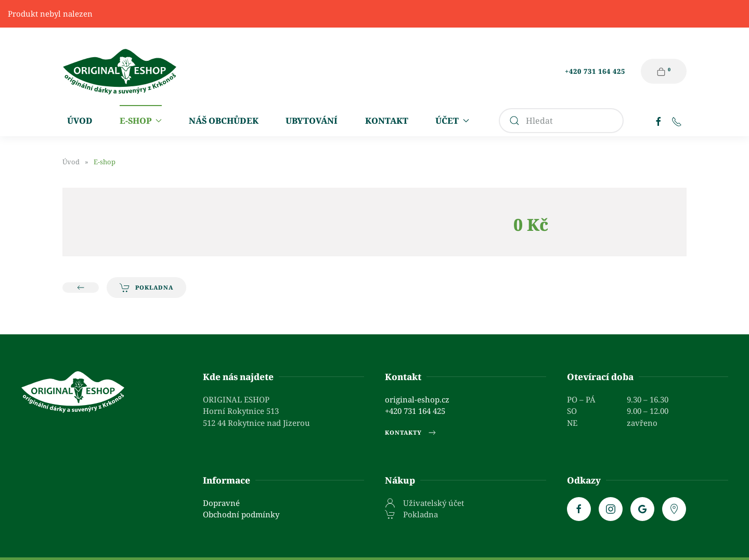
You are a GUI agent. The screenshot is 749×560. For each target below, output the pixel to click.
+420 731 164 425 (595, 71)
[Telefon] (677, 121)
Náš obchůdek (224, 121)
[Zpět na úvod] (120, 71)
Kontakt (387, 121)
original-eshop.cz (417, 399)
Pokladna (146, 288)
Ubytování (312, 121)
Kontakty (411, 433)
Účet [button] (452, 121)
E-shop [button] (141, 121)
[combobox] (561, 121)
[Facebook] (658, 121)
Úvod (80, 121)
